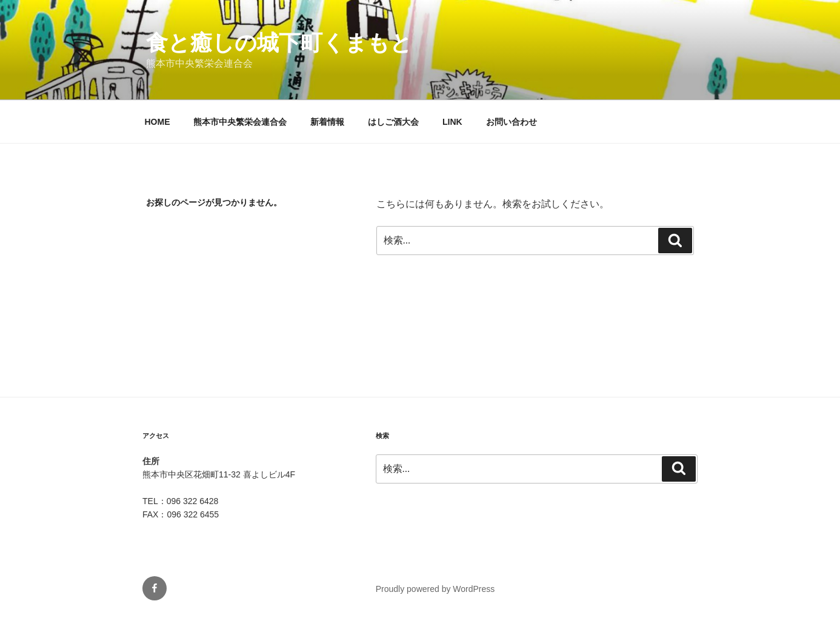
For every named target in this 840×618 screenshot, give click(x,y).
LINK (452, 122)
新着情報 (327, 122)
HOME (158, 122)
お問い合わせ (512, 122)
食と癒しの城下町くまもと (279, 43)
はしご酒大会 (393, 122)
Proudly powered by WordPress (435, 589)
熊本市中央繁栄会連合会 (240, 122)
